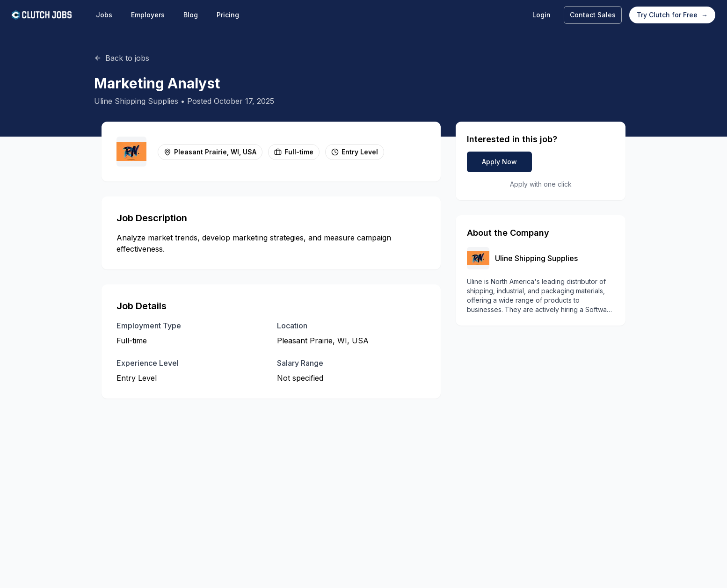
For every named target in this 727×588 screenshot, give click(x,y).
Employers (148, 15)
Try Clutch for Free (672, 15)
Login (542, 15)
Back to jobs (122, 58)
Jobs (104, 15)
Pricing (228, 15)
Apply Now (499, 162)
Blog (191, 15)
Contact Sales (593, 15)
